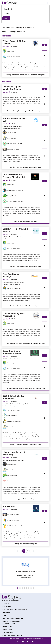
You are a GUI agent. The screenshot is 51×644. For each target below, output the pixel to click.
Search (6, 18)
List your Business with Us (13, 618)
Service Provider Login (11, 621)
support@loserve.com (12, 635)
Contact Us (7, 607)
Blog (4, 616)
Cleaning (12, 32)
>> (35, 551)
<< (16, 551)
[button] (17, 588)
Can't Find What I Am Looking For (15, 609)
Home (4, 32)
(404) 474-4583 (8, 632)
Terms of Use (8, 627)
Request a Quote (9, 624)
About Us (6, 604)
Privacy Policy (8, 630)
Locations (6, 613)
